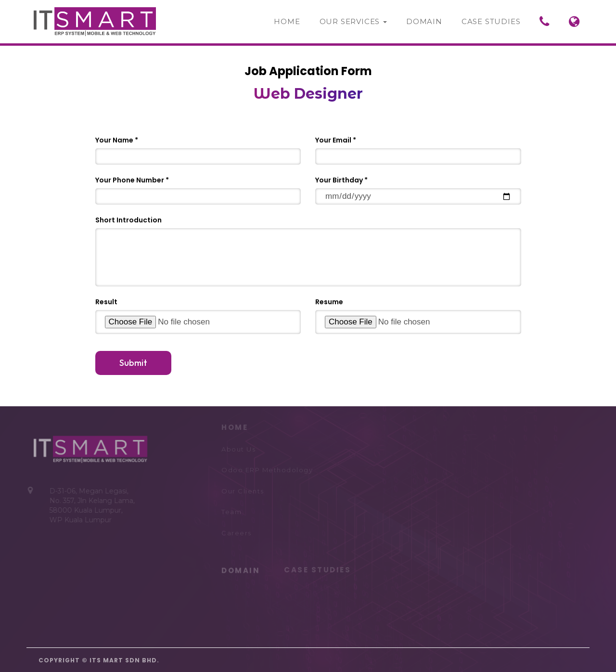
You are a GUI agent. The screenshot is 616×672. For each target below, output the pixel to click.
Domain (424, 21)
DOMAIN (241, 569)
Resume (329, 302)
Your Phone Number (130, 180)
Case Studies (491, 21)
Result (106, 302)
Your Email (333, 140)
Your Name (114, 140)
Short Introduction (128, 220)
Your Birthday (339, 180)
